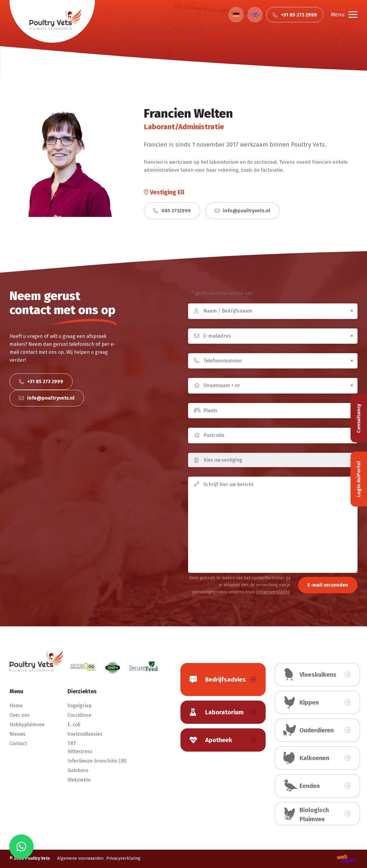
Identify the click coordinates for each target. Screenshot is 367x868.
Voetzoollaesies (85, 734)
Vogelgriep (80, 706)
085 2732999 (172, 211)
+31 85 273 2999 (41, 381)
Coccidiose (79, 715)
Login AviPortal (359, 479)
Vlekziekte (79, 780)
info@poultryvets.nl (242, 211)
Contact (18, 743)
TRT (72, 743)
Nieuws (18, 734)
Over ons (20, 715)
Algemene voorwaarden (80, 858)
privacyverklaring (273, 592)
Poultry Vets (38, 858)
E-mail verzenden (328, 585)
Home (16, 706)
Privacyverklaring (123, 858)
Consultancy (359, 418)
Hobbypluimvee (27, 725)
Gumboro (78, 770)
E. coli (74, 725)
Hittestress (80, 751)
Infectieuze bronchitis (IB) (97, 761)
